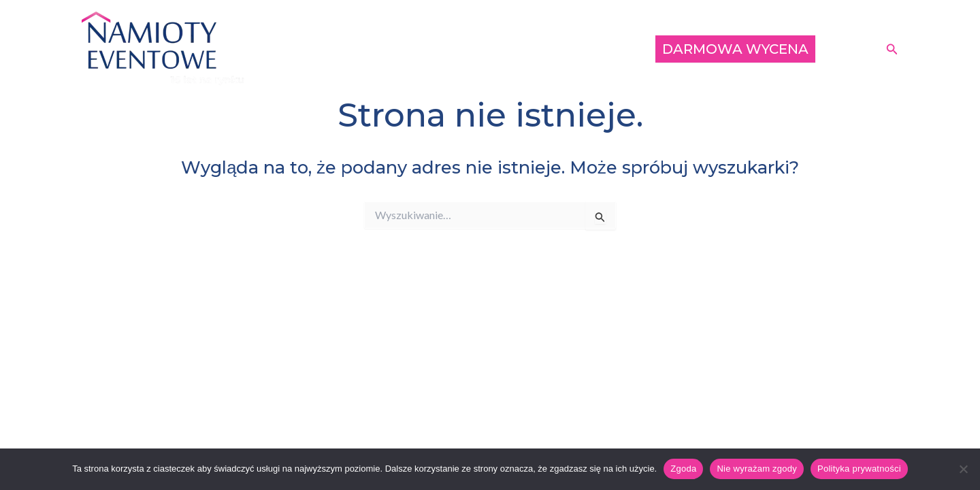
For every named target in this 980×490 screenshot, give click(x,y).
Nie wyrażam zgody (757, 469)
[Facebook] (846, 50)
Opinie (616, 49)
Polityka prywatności (859, 469)
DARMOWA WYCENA (735, 49)
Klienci (446, 49)
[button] (892, 49)
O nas (560, 49)
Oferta (504, 49)
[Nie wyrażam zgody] (963, 469)
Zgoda (683, 469)
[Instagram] (866, 50)
